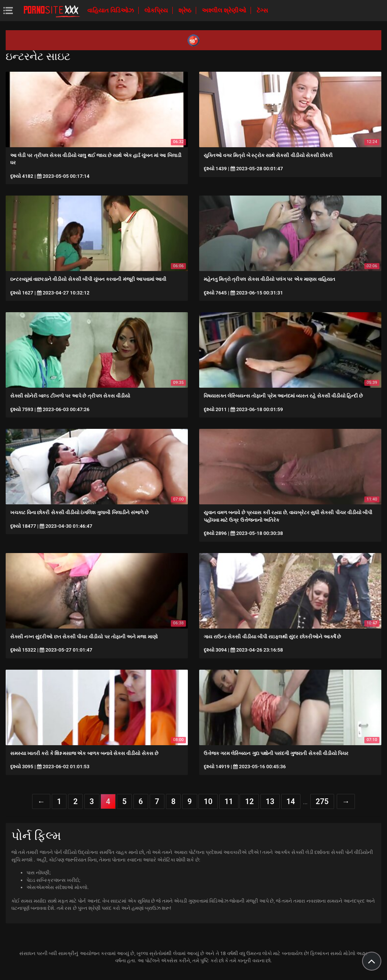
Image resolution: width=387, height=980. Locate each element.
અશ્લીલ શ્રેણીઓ (225, 10)
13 (270, 801)
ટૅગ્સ (262, 10)
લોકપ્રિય (157, 10)
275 (322, 801)
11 (229, 801)
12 (249, 801)
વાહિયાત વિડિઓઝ (111, 10)
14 (291, 801)
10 (208, 801)
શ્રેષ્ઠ (186, 10)
